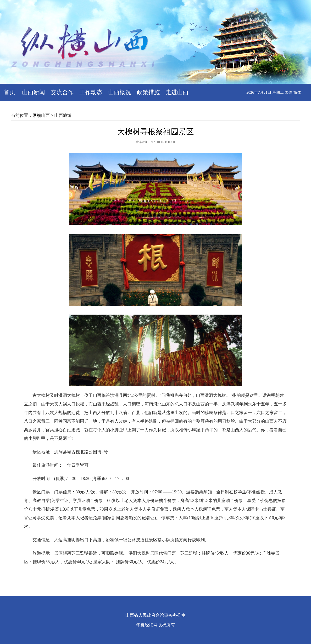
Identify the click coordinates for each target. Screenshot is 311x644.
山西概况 (120, 92)
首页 (10, 92)
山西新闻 (33, 92)
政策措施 (148, 92)
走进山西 (177, 92)
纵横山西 (41, 115)
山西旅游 (63, 115)
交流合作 (62, 92)
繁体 (289, 92)
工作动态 (91, 92)
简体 (297, 92)
